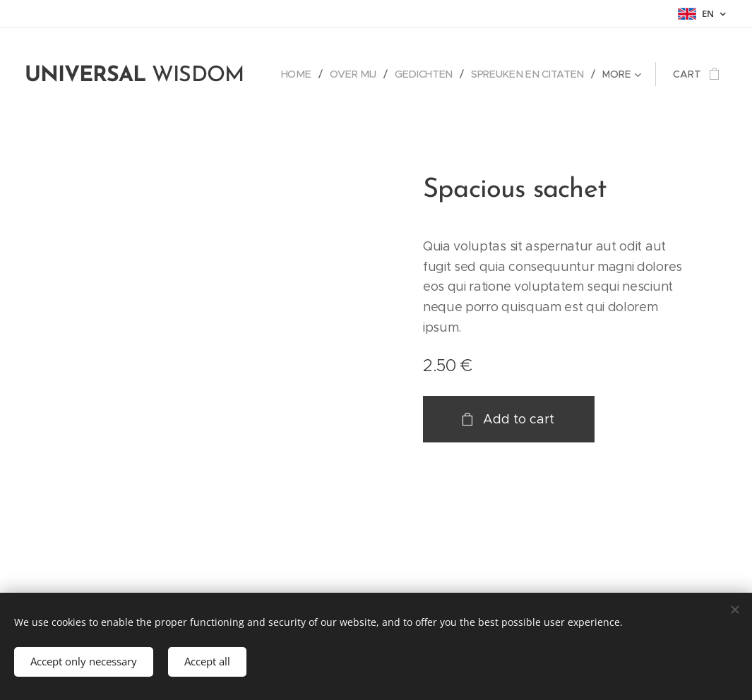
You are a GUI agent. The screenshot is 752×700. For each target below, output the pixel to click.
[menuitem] (305, 74)
